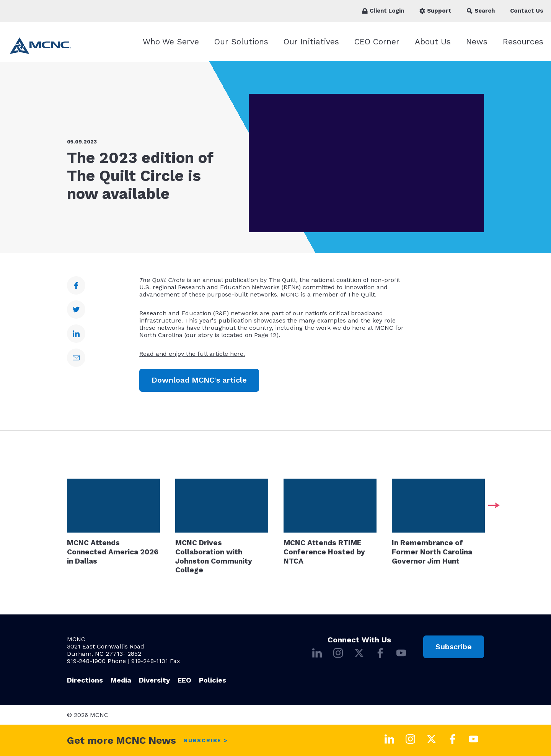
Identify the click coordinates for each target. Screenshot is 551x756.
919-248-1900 (86, 661)
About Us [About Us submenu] (433, 42)
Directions (85, 680)
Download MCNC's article (199, 380)
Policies (213, 680)
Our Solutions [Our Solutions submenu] (241, 42)
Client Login (383, 11)
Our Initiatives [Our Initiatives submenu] (311, 42)
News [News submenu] (477, 42)
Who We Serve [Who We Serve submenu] (171, 42)
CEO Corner (377, 42)
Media (121, 680)
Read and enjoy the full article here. (192, 354)
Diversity (154, 680)
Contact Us (527, 11)
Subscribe (454, 647)
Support (435, 11)
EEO (184, 680)
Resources (523, 42)
